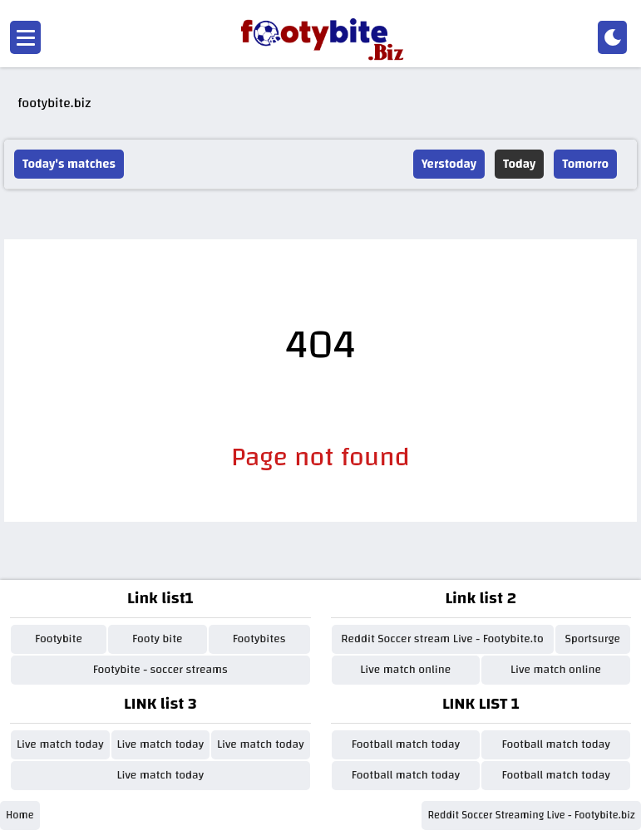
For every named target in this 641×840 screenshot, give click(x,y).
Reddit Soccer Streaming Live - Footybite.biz (531, 815)
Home (20, 815)
